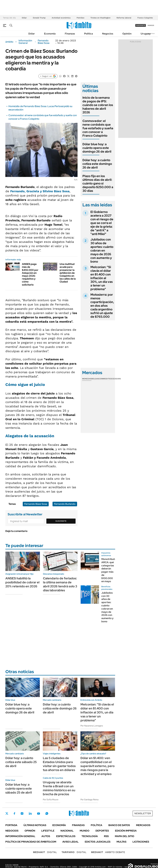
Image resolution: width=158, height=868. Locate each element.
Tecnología (90, 836)
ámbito (9, 42)
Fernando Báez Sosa (44, 42)
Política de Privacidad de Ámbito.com (31, 842)
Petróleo (80, 18)
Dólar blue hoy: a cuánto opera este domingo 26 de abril (97, 148)
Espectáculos (66, 836)
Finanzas (70, 34)
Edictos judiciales (98, 842)
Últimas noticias (35, 825)
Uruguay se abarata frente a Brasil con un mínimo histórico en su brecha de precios (59, 788)
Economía (50, 34)
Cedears (116, 379)
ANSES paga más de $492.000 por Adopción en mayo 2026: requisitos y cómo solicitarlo (30, 274)
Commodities (105, 379)
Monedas (87, 379)
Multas (121, 842)
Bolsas (95, 379)
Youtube (39, 814)
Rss (106, 836)
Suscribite (61, 521)
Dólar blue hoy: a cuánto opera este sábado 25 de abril (19, 788)
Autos (46, 836)
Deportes (102, 831)
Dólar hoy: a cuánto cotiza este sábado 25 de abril (21, 762)
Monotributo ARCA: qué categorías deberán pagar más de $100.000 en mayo (109, 570)
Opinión (127, 34)
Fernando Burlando (65, 504)
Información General (25, 42)
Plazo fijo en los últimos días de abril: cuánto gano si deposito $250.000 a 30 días (98, 183)
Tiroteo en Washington (100, 18)
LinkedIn (30, 813)
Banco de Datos (119, 825)
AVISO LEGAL (70, 842)
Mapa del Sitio (125, 836)
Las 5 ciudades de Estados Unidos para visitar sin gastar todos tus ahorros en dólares (59, 764)
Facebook (14, 813)
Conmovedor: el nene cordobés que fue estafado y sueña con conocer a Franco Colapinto (98, 128)
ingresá (151, 25)
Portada (11, 825)
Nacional (67, 831)
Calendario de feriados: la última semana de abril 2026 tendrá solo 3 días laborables (60, 584)
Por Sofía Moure (51, 800)
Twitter (7, 813)
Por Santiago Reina (89, 800)
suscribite (141, 25)
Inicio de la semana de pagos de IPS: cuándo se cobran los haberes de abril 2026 (98, 105)
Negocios (108, 34)
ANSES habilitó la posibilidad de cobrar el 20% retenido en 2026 (22, 582)
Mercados (143, 825)
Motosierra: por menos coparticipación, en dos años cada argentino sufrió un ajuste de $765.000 (102, 306)
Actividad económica (61, 18)
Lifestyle (48, 831)
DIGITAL (45, 852)
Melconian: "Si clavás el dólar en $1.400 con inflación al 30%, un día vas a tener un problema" (102, 278)
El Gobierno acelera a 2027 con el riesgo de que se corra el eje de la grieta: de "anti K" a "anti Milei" (102, 223)
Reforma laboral (124, 18)
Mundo (85, 831)
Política (89, 34)
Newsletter (151, 33)
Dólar (24, 18)
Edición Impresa (126, 831)
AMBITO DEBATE (108, 852)
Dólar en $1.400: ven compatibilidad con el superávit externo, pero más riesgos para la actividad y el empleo (98, 766)
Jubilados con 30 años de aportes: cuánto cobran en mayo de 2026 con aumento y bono (102, 250)
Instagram (22, 813)
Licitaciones (141, 842)
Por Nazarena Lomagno (92, 726)
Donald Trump (39, 18)
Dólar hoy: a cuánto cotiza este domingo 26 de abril (97, 164)
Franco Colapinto (145, 18)
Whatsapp (47, 813)
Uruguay (146, 34)
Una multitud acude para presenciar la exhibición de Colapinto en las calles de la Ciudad (68, 273)
